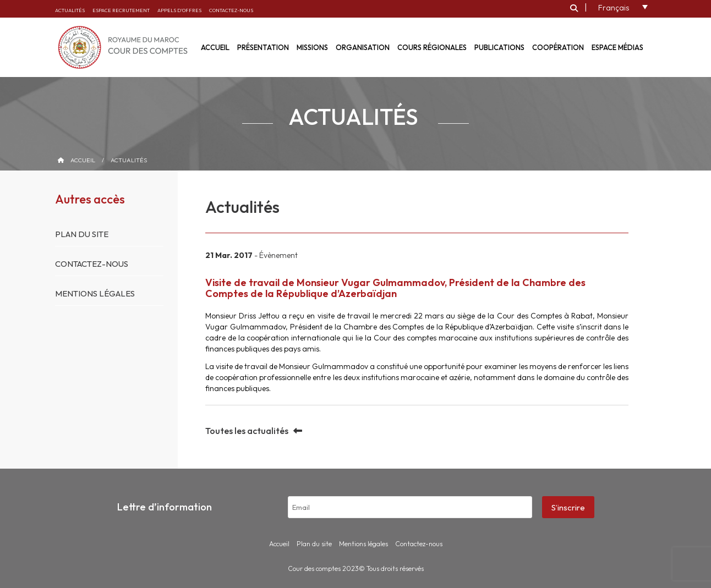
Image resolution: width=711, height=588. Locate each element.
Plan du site (82, 234)
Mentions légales (95, 293)
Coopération (558, 47)
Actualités (70, 10)
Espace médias (617, 47)
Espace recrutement (121, 10)
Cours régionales (432, 47)
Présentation (263, 47)
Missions (312, 47)
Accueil (83, 160)
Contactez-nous (231, 10)
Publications (499, 47)
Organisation (363, 47)
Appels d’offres (179, 10)
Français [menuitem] (614, 8)
